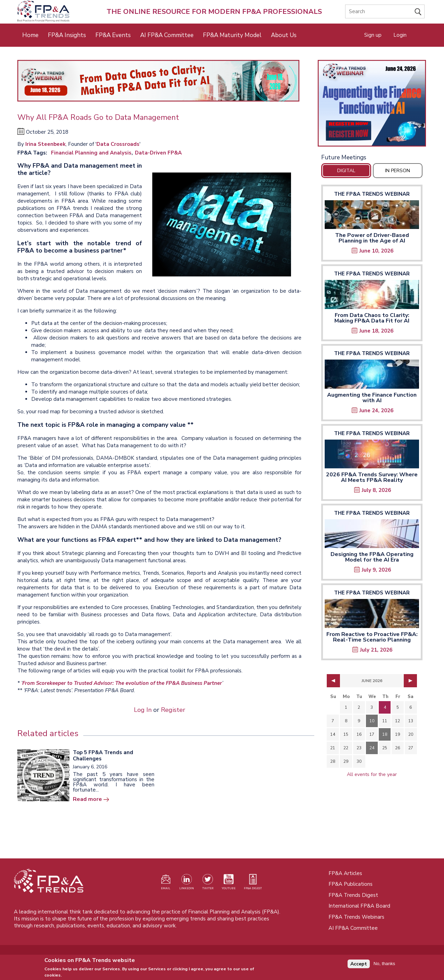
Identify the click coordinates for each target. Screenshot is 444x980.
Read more (87, 799)
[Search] (385, 11)
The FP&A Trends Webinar (372, 194)
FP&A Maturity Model (232, 35)
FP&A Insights (67, 35)
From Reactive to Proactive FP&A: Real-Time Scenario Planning (372, 637)
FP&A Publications (351, 884)
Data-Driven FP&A (158, 153)
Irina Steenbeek (45, 144)
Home (30, 35)
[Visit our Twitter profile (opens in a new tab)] (208, 883)
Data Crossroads (118, 144)
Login (400, 35)
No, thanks (384, 965)
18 (385, 734)
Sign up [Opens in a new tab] (373, 35)
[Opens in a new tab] (372, 103)
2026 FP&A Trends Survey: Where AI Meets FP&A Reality (372, 477)
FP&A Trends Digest (353, 895)
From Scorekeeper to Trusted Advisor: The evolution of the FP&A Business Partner (122, 683)
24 (372, 748)
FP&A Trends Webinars (356, 917)
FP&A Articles (345, 873)
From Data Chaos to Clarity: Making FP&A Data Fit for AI (372, 318)
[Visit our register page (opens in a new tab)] (166, 883)
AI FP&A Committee (167, 35)
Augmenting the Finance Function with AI (372, 398)
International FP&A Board (359, 906)
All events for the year (372, 774)
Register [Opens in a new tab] (173, 710)
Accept (359, 965)
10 (372, 721)
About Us (284, 35)
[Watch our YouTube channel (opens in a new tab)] (229, 883)
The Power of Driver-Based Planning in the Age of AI (372, 238)
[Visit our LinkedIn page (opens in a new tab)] (187, 883)
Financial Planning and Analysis (91, 153)
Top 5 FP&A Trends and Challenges (103, 756)
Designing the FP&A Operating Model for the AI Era (372, 557)
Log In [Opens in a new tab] (143, 710)
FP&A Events (113, 35)
